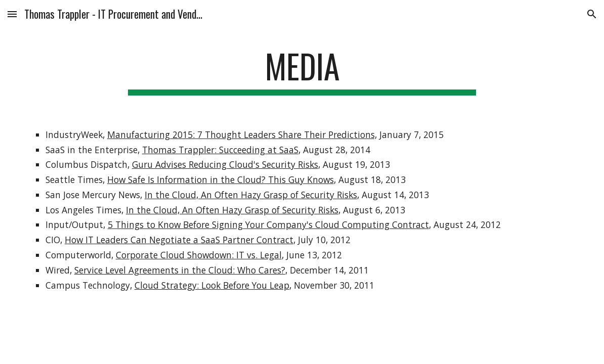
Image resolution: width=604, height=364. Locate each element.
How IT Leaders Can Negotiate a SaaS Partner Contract (179, 240)
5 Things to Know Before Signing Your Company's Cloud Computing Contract (268, 224)
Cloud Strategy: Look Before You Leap (212, 285)
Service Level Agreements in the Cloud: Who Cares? (180, 270)
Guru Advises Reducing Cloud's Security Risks (225, 164)
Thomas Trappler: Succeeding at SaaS (220, 150)
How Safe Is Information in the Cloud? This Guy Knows (221, 179)
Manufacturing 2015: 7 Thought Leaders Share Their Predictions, (242, 134)
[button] (12, 14)
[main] (302, 71)
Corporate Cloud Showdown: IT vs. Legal (199, 255)
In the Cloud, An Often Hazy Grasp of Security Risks (251, 195)
